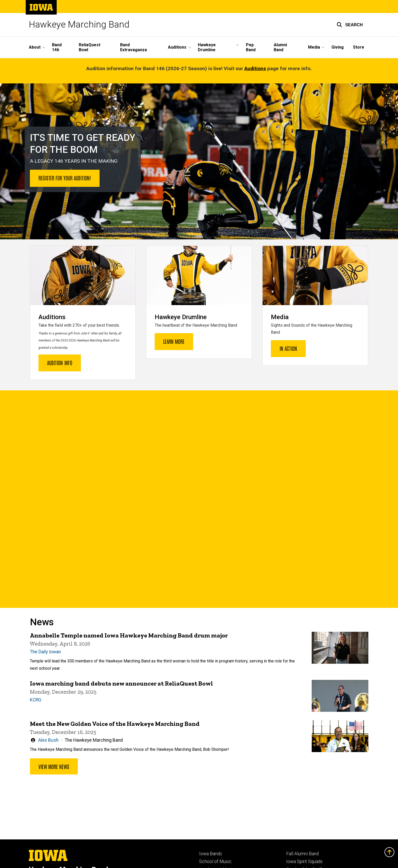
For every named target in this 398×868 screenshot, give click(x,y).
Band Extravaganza (133, 47)
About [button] (35, 47)
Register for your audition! (65, 178)
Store (359, 47)
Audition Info (60, 362)
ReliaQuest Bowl (90, 47)
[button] (350, 25)
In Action (288, 348)
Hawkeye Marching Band (79, 25)
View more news (54, 766)
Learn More (174, 341)
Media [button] (314, 47)
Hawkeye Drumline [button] (207, 47)
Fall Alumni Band (302, 854)
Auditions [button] (177, 47)
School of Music (215, 862)
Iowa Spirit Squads (304, 862)
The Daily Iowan (45, 652)
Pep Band (251, 47)
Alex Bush (48, 740)
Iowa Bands (211, 854)
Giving (338, 47)
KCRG (36, 700)
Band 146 (57, 47)
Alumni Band (280, 47)
